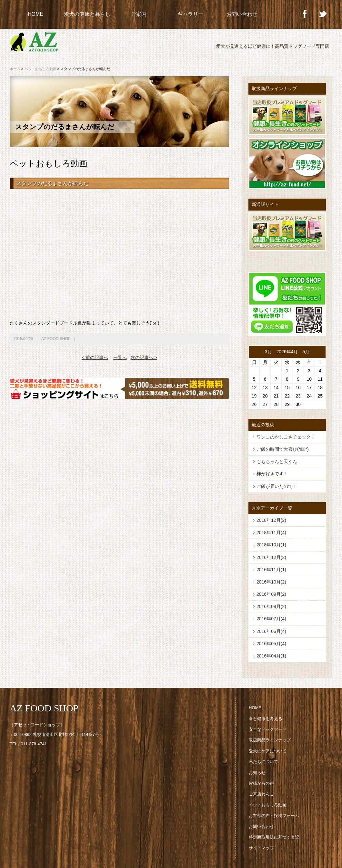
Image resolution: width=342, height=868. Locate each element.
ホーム (15, 69)
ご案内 (139, 14)
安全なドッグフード (268, 729)
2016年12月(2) (271, 557)
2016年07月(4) (271, 619)
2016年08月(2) (271, 606)
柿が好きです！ (272, 474)
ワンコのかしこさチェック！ (286, 437)
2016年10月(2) (271, 582)
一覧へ (120, 357)
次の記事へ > (144, 357)
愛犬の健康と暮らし (87, 14)
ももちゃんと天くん (277, 461)
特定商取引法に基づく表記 (274, 837)
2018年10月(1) (271, 545)
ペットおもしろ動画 (40, 69)
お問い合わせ (242, 14)
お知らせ (257, 773)
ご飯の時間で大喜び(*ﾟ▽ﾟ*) (283, 449)
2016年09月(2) (271, 594)
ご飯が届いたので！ (277, 486)
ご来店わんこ (261, 794)
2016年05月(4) (271, 644)
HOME (35, 14)
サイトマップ (261, 848)
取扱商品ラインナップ (270, 740)
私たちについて (263, 762)
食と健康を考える (266, 719)
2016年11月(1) (271, 570)
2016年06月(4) (271, 631)
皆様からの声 (261, 783)
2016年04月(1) (271, 656)
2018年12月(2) (271, 520)
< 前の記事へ (95, 357)
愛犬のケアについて (268, 751)
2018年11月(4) (271, 532)
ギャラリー (190, 14)
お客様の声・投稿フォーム (274, 816)
